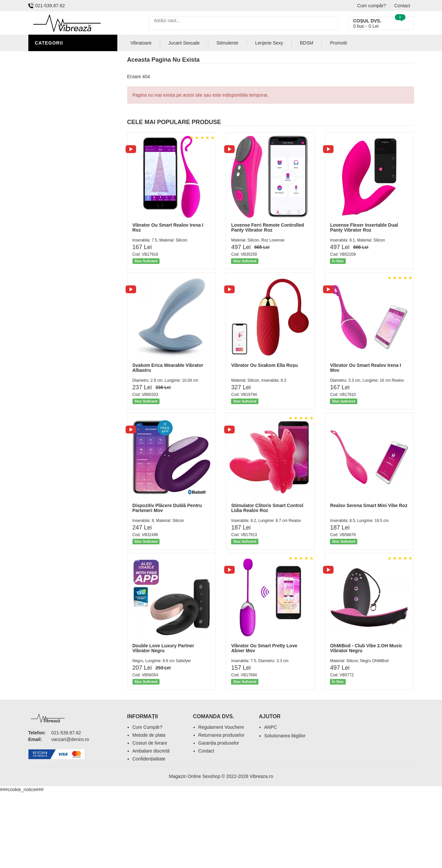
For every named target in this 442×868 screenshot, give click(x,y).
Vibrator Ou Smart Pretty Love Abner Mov (264, 648)
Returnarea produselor (221, 735)
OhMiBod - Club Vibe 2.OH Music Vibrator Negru (366, 648)
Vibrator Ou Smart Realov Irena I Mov (365, 368)
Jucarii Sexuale (184, 43)
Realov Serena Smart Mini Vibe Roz (369, 505)
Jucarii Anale (54, 115)
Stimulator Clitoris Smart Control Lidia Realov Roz (267, 508)
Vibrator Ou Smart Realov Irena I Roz (168, 227)
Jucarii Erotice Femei (64, 155)
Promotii (338, 43)
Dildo (44, 125)
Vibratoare (52, 86)
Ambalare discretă (151, 751)
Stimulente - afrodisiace (69, 56)
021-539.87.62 (47, 6)
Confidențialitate (149, 759)
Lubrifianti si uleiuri (64, 106)
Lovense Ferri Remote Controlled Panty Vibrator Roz (267, 227)
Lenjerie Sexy (55, 96)
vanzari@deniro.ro (70, 739)
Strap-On (49, 145)
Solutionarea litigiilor (285, 736)
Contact (402, 6)
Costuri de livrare (150, 743)
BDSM (43, 135)
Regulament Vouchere (221, 727)
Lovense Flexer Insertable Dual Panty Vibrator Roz (364, 227)
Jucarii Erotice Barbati (68, 66)
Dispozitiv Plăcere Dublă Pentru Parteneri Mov (167, 508)
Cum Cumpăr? (147, 727)
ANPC (271, 727)
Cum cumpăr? (371, 6)
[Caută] (331, 23)
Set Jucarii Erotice (62, 175)
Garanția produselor (219, 743)
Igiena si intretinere (63, 76)
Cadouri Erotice (58, 165)
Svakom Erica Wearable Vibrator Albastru (168, 368)
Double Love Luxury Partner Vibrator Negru (163, 648)
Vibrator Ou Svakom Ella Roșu (264, 365)
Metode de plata (149, 735)
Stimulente (227, 43)
